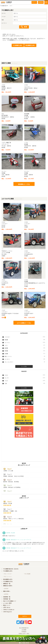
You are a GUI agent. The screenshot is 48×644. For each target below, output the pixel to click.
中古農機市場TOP (4, 6)
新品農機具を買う (8, 579)
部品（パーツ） (25, 356)
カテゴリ (4, 13)
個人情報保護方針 (24, 628)
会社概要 (24, 630)
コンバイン (25, 343)
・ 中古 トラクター (7, 574)
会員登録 (41, 2)
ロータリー (25, 359)
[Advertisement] (24, 57)
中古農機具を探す (18, 45)
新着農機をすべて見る (24, 184)
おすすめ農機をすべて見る (24, 323)
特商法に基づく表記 (24, 634)
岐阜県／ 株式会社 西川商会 (11, 482)
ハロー (25, 345)
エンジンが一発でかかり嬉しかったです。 (14, 551)
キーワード (4, 23)
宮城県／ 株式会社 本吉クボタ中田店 (13, 476)
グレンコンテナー (25, 362)
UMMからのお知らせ (9, 610)
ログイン (34, 2)
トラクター (25, 337)
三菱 (25, 383)
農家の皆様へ (7, 591)
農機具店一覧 (7, 584)
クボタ (25, 375)
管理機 (25, 351)
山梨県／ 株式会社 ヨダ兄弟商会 (12, 487)
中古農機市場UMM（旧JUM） (11, 569)
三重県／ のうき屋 (8, 471)
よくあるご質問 (7, 603)
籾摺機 (25, 348)
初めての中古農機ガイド (10, 601)
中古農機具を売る (8, 581)
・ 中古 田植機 (27, 574)
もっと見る (24, 366)
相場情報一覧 (7, 597)
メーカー (4, 17)
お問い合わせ (7, 607)
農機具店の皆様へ (8, 586)
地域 (3, 20)
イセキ (25, 381)
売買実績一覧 (7, 599)
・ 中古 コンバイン (7, 577)
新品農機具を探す (30, 45)
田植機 (25, 340)
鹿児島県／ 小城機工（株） (11, 511)
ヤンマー (25, 378)
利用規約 (24, 632)
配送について (7, 605)
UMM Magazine (8, 612)
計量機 (25, 354)
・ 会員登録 (5, 589)
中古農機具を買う (8, 571)
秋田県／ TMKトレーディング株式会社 (14, 519)
